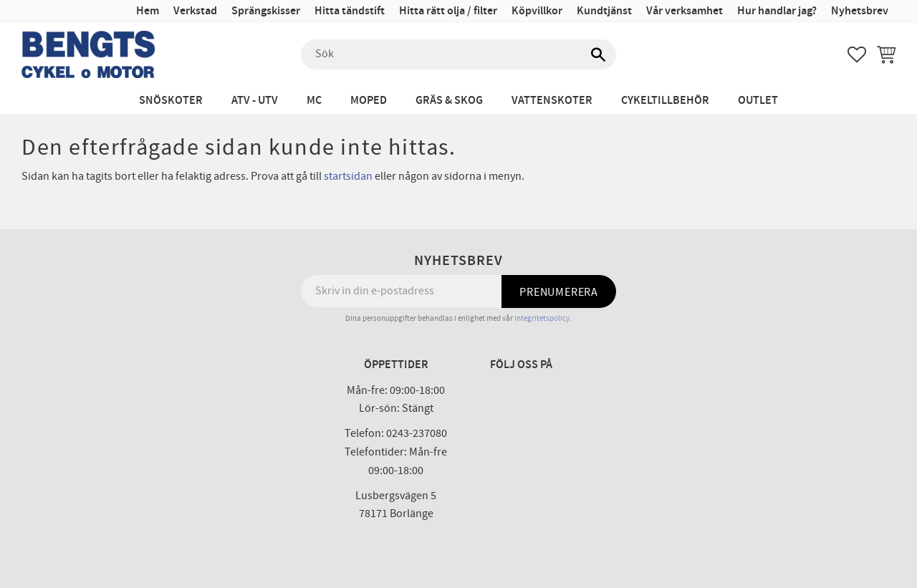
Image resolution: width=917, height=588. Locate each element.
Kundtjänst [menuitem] (604, 11)
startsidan (348, 176)
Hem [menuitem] (148, 11)
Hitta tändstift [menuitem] (350, 11)
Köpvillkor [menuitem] (537, 11)
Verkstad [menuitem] (195, 11)
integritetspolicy (542, 318)
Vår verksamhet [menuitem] (685, 11)
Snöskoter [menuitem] (171, 101)
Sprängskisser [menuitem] (266, 11)
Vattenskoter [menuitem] (552, 101)
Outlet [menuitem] (758, 101)
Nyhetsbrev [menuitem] (860, 11)
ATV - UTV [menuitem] (255, 101)
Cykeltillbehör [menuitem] (665, 101)
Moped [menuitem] (369, 101)
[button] (857, 54)
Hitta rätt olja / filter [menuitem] (448, 11)
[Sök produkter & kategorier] (458, 54)
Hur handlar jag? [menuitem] (777, 11)
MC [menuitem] (314, 101)
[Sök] (598, 54)
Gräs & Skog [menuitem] (449, 101)
